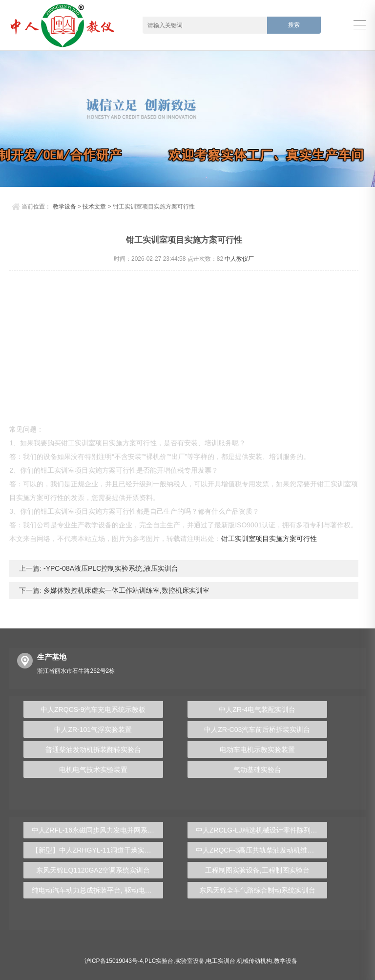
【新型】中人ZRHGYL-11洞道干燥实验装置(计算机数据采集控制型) (97, 850)
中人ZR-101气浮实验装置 (93, 730)
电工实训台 (221, 961)
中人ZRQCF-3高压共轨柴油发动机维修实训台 (261, 850)
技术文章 (94, 207)
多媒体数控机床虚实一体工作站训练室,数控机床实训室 (125, 590)
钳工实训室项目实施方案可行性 (269, 539)
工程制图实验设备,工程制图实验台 (257, 870)
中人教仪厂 (239, 259)
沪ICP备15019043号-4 (114, 961)
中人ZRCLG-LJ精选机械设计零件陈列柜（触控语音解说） (261, 830)
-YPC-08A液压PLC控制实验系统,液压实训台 (110, 568)
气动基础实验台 (257, 770)
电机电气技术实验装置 (93, 770)
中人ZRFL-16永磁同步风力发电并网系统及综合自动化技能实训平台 (97, 830)
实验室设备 (190, 961)
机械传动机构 (254, 961)
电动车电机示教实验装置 (257, 750)
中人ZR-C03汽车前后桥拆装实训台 (257, 730)
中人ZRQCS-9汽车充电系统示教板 (93, 709)
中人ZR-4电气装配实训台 (257, 709)
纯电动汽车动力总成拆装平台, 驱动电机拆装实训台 (97, 890)
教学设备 (64, 207)
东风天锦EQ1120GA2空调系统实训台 (93, 870)
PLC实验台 (159, 961)
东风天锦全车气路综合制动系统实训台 (257, 890)
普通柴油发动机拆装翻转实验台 (93, 750)
